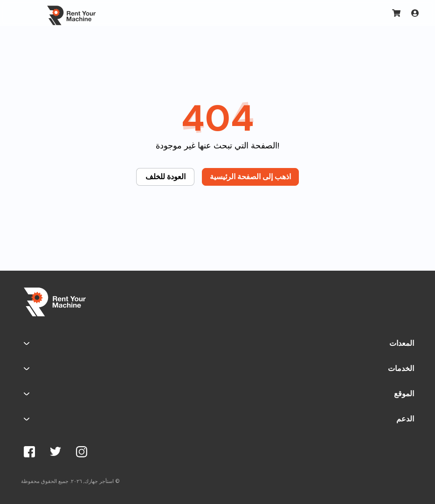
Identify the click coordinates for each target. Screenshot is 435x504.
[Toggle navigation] (23, 13)
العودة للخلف (166, 177)
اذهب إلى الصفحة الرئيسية (250, 177)
